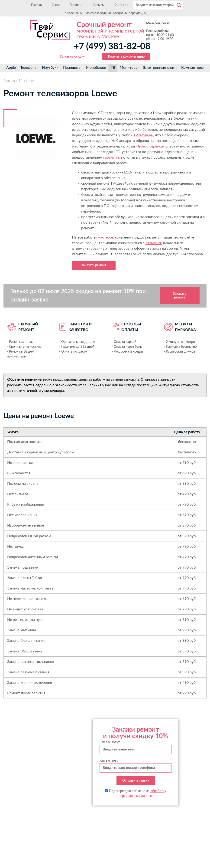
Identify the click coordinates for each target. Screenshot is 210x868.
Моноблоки (96, 68)
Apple (11, 68)
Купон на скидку (72, 57)
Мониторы (129, 68)
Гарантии (76, 5)
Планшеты (72, 68)
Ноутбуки (50, 68)
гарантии (111, 157)
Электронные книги (160, 68)
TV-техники (143, 135)
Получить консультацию (126, 57)
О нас (56, 5)
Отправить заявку (136, 781)
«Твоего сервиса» (150, 146)
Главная (37, 5)
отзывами (154, 243)
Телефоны (29, 68)
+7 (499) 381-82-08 (112, 46)
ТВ (113, 68)
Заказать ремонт (94, 265)
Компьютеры (192, 68)
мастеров (106, 237)
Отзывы (99, 5)
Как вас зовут (110, 742)
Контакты (121, 5)
